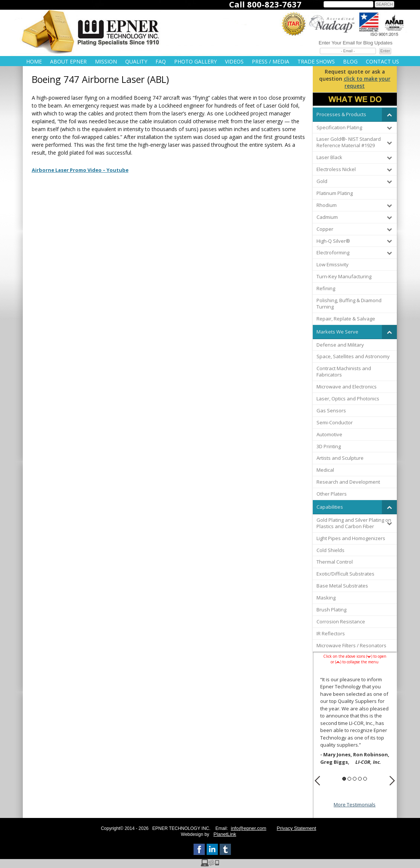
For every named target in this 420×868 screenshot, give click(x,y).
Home (34, 61)
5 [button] (365, 779)
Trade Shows (316, 61)
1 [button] (344, 779)
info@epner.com (249, 828)
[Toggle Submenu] (389, 114)
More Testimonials (355, 805)
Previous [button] (317, 781)
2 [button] (349, 779)
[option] (355, 722)
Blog (350, 61)
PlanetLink (225, 834)
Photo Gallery (195, 61)
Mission (106, 61)
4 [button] (360, 779)
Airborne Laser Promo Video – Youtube (80, 170)
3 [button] (355, 779)
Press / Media (271, 61)
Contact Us (382, 61)
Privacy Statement (297, 828)
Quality (136, 61)
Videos (234, 61)
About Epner (68, 61)
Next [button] (392, 781)
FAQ (161, 61)
